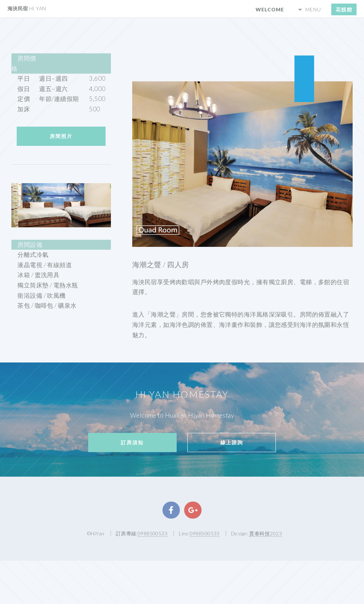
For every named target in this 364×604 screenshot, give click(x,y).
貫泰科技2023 (265, 533)
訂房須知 (132, 442)
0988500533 (152, 533)
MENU (313, 9)
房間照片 (61, 136)
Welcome (270, 9)
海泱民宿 (27, 8)
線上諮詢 (232, 442)
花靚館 (344, 9)
